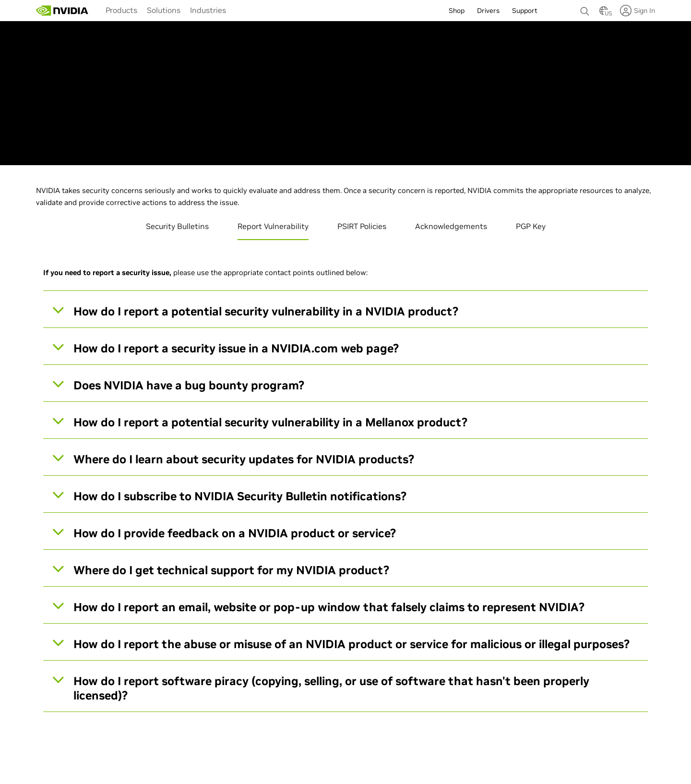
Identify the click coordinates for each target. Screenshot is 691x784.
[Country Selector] (604, 13)
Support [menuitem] (525, 11)
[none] (585, 7)
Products (121, 10)
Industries (208, 10)
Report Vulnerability (273, 226)
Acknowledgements (451, 226)
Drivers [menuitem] (488, 11)
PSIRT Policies (362, 226)
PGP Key (531, 226)
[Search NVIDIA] (585, 9)
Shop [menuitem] (457, 11)
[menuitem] (121, 10)
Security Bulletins (177, 226)
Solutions (164, 10)
